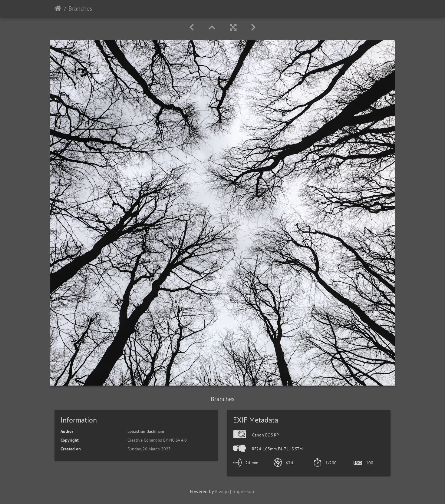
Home (58, 8)
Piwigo (222, 491)
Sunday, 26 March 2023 (149, 449)
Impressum (244, 491)
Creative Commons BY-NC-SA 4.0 (157, 440)
